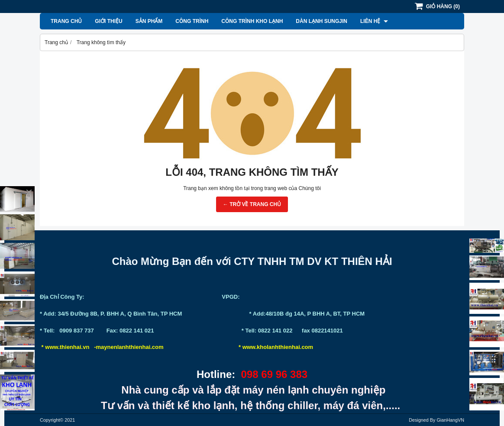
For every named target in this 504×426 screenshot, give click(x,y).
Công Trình (192, 21)
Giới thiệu (108, 21)
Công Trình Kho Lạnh (252, 21)
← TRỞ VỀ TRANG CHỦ (252, 204)
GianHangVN (450, 420)
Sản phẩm (149, 21)
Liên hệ (374, 21)
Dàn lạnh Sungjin (321, 21)
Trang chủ (66, 21)
